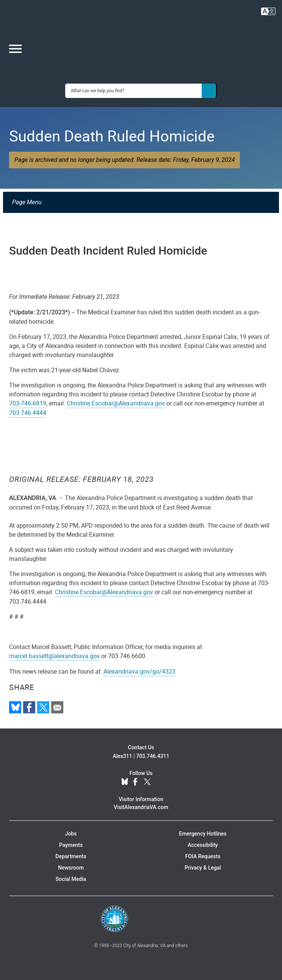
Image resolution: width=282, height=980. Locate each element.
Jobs (71, 834)
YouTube (160, 782)
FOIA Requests (203, 856)
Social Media (71, 879)
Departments (71, 856)
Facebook (135, 782)
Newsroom (71, 868)
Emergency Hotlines (203, 834)
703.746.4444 (28, 413)
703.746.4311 (153, 756)
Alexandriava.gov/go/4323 (139, 671)
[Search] (209, 91)
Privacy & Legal (203, 868)
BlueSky (125, 782)
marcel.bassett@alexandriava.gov (54, 656)
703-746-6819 (28, 403)
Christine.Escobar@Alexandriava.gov (116, 403)
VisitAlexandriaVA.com (141, 807)
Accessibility (203, 845)
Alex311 (122, 756)
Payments (71, 845)
